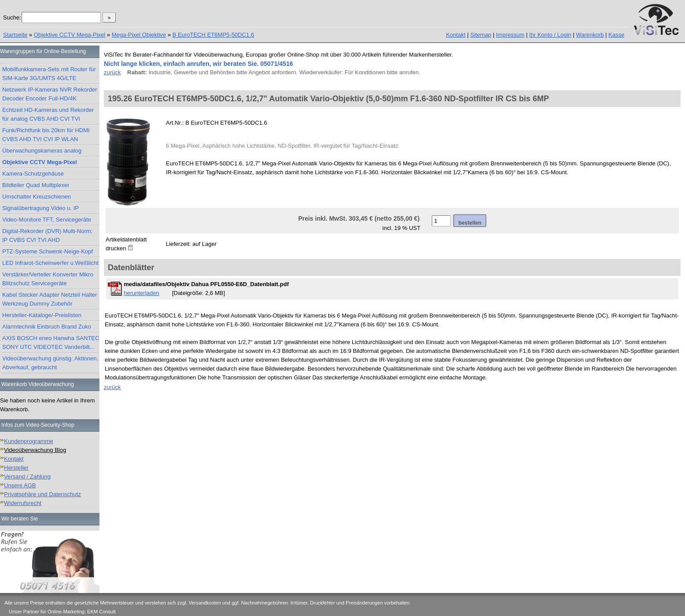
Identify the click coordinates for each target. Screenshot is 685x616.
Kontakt (456, 35)
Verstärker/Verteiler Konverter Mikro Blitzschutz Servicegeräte (48, 279)
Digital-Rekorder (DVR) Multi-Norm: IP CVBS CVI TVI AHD (47, 235)
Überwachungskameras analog (42, 151)
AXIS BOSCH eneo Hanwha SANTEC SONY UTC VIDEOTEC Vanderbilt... (51, 342)
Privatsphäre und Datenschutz (42, 494)
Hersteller (16, 468)
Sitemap (481, 35)
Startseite (15, 35)
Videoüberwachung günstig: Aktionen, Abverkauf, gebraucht (50, 363)
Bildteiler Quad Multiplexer (36, 185)
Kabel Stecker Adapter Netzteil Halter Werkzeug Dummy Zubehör (50, 299)
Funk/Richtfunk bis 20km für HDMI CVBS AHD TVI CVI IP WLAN (46, 135)
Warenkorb (590, 35)
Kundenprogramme (29, 441)
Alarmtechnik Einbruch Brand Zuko (47, 327)
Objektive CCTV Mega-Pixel (69, 35)
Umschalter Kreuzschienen (36, 197)
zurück (112, 72)
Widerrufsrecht (23, 503)
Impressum (510, 35)
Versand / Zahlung (27, 476)
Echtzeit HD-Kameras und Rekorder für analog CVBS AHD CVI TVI (48, 114)
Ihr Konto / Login (550, 35)
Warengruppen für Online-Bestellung (43, 51)
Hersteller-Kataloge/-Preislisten (42, 315)
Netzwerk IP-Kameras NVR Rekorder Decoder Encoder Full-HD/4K (50, 94)
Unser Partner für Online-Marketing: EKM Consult (62, 612)
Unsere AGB (20, 485)
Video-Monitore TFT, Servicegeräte (47, 220)
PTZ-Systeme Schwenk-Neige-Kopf (48, 251)
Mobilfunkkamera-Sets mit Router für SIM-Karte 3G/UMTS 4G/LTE (49, 74)
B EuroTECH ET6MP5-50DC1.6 (213, 35)
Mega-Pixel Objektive (139, 35)
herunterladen (141, 293)
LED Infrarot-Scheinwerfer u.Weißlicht (50, 263)
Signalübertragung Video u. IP (40, 208)
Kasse (616, 35)
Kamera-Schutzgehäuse (33, 174)
